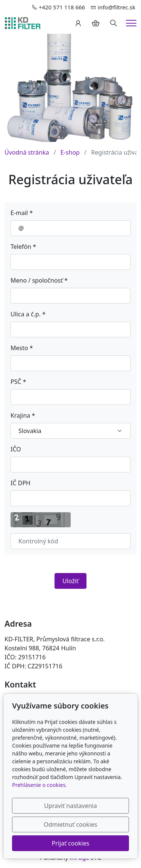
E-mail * (22, 213)
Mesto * (22, 348)
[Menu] (131, 23)
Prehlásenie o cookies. (39, 785)
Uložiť (70, 581)
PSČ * (18, 382)
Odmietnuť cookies (70, 824)
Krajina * (23, 415)
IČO (16, 449)
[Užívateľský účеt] (78, 23)
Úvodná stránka (27, 152)
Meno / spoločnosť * (39, 280)
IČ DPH (20, 483)
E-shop (70, 152)
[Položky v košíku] (96, 23)
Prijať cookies (71, 843)
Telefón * (23, 247)
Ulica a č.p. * (28, 314)
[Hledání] (114, 23)
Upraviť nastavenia (70, 806)
